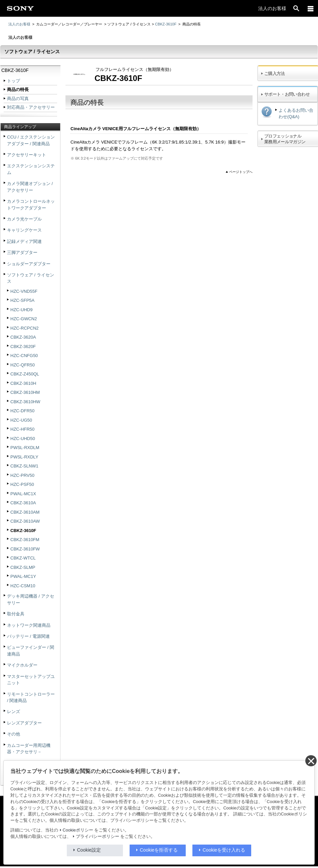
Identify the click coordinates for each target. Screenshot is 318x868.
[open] (296, 8)
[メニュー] (311, 8)
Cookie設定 (89, 850)
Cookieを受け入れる (224, 850)
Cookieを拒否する (159, 850)
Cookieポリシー (78, 830)
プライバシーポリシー (98, 837)
